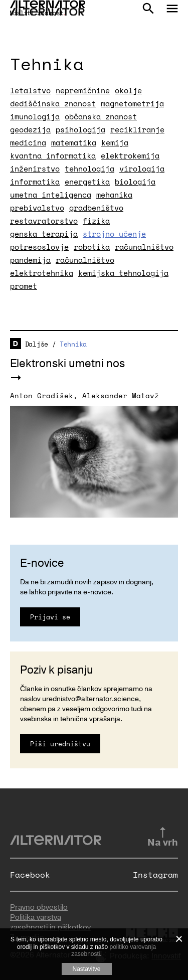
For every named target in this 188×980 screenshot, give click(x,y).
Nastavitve (86, 969)
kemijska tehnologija (123, 273)
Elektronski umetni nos (67, 364)
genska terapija (44, 234)
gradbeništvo (96, 208)
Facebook (30, 875)
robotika (92, 247)
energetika (87, 182)
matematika (74, 142)
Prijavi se (50, 617)
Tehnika (73, 344)
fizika (96, 221)
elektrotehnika (42, 273)
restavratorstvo (44, 221)
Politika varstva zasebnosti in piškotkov (50, 922)
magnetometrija (132, 103)
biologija (135, 182)
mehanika (114, 195)
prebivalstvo (37, 208)
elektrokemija (130, 155)
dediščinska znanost (53, 103)
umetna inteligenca (51, 195)
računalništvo (144, 247)
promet (24, 286)
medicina (28, 142)
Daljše (37, 344)
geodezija (30, 129)
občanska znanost (101, 116)
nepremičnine (83, 90)
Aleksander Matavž (121, 395)
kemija (115, 142)
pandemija (30, 260)
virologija (142, 169)
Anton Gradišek (42, 395)
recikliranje (137, 129)
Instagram (155, 875)
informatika (35, 182)
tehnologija (89, 169)
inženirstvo (35, 169)
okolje (128, 90)
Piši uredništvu (60, 744)
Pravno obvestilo (39, 907)
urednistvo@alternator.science (90, 699)
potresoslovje (39, 247)
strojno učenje (114, 234)
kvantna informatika (53, 155)
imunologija (35, 116)
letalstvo (30, 90)
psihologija (80, 129)
